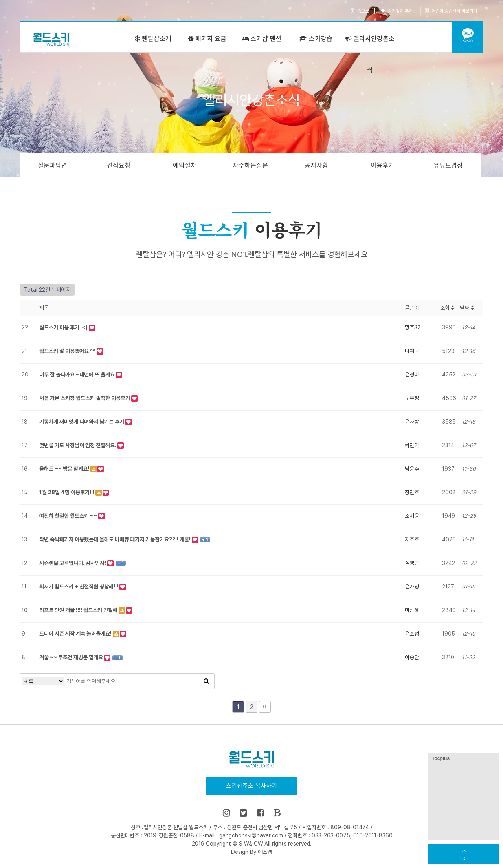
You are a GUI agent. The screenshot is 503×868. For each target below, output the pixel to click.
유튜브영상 (448, 165)
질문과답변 (52, 165)
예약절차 (185, 165)
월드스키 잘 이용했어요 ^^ (68, 351)
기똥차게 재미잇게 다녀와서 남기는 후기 (82, 422)
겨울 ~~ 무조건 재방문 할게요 (72, 657)
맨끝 (265, 707)
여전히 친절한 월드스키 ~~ (69, 516)
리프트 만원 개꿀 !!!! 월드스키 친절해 (79, 610)
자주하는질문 (250, 165)
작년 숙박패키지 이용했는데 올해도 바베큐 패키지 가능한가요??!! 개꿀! (116, 539)
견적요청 (119, 165)
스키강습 (316, 38)
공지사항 (316, 165)
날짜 (467, 308)
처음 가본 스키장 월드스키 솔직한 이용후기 (85, 398)
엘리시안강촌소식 (370, 54)
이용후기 (382, 165)
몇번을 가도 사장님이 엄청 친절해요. (78, 445)
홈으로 (360, 11)
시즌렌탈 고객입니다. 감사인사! (73, 563)
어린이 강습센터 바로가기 (451, 11)
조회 (447, 308)
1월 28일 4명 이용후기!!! (67, 492)
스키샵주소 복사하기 (251, 786)
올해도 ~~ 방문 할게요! (65, 469)
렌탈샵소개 (153, 38)
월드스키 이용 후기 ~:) (64, 327)
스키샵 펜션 (262, 38)
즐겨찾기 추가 (397, 11)
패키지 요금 (207, 38)
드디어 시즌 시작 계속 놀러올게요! (76, 634)
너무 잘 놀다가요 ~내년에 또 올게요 (78, 375)
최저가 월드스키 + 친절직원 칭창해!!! (79, 587)
